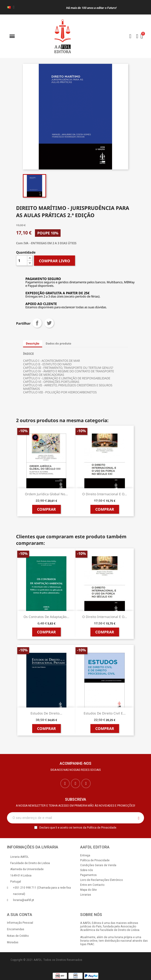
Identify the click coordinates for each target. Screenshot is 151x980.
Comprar (46, 509)
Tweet (49, 323)
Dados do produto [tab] (58, 343)
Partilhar (37, 323)
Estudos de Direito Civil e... (105, 713)
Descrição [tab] (33, 343)
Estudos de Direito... (46, 713)
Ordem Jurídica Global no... (46, 494)
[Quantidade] (22, 261)
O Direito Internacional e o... (105, 494)
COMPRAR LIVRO (55, 261)
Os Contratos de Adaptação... (46, 617)
